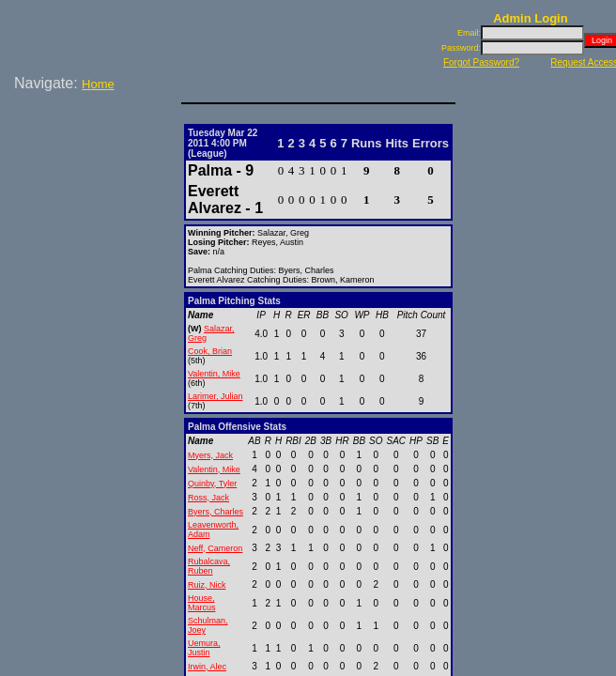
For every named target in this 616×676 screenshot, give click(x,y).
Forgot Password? (481, 62)
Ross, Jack (208, 498)
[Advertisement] (94, 159)
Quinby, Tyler (212, 484)
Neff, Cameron (215, 548)
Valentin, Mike (214, 374)
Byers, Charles (216, 512)
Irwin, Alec (207, 667)
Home (98, 84)
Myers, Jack (210, 455)
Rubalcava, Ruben (209, 566)
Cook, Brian (210, 351)
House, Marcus (202, 603)
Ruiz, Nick (207, 585)
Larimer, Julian (216, 396)
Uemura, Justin (204, 648)
